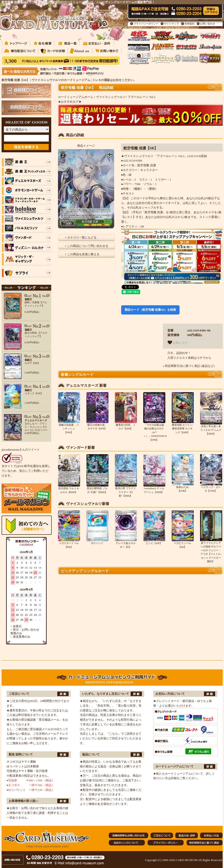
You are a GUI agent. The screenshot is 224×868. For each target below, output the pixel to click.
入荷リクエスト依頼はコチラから (189, 358)
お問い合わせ (208, 24)
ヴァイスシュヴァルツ (111, 97)
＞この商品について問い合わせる (86, 246)
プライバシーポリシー (146, 24)
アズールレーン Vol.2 (142, 97)
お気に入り (178, 343)
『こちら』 (114, 734)
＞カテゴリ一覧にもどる (80, 237)
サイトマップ (171, 24)
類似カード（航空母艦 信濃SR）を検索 (150, 310)
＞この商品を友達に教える (82, 254)
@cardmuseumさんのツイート (21, 450)
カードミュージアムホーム (76, 97)
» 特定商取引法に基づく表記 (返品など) (189, 366)
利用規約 (189, 24)
